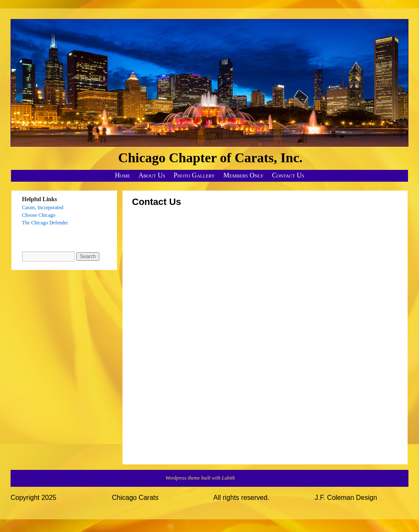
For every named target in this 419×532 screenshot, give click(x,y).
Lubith (228, 478)
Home (122, 175)
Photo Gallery (194, 175)
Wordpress (177, 478)
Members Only (244, 175)
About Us (152, 175)
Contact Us (288, 175)
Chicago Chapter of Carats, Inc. (211, 158)
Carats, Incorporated (43, 207)
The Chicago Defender (45, 223)
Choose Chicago (39, 215)
